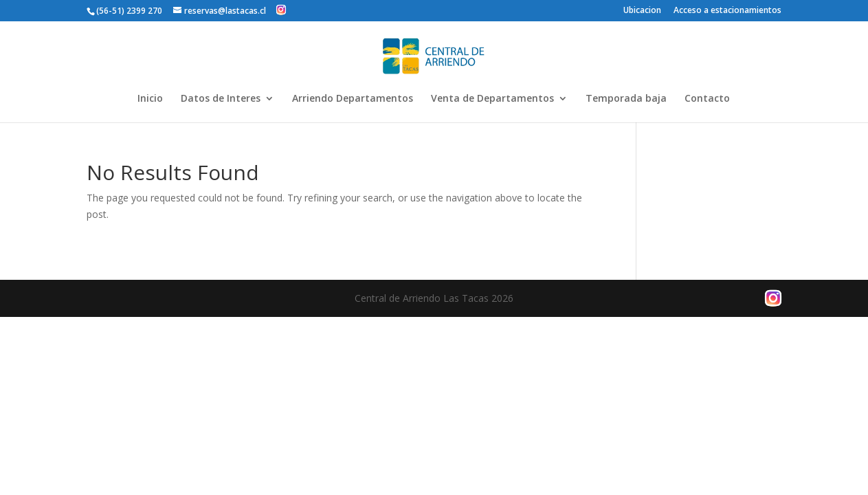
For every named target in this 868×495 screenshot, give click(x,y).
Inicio (150, 99)
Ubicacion (642, 11)
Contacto (707, 99)
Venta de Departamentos (492, 99)
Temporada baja (626, 99)
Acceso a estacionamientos (727, 11)
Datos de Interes (221, 99)
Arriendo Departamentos (353, 99)
